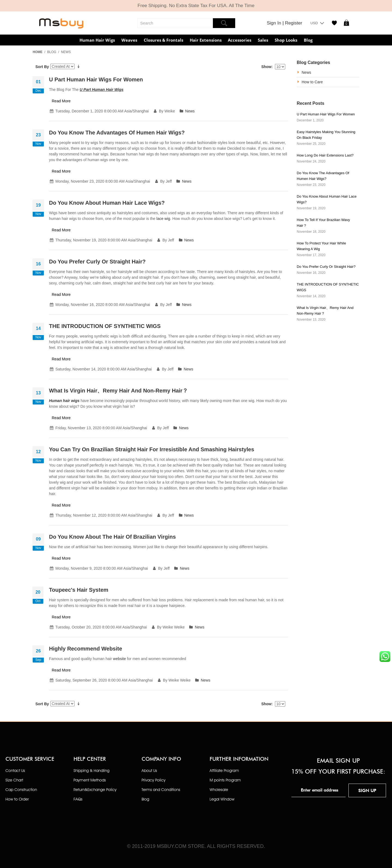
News (190, 111)
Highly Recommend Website (86, 649)
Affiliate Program (224, 770)
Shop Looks (286, 40)
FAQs (78, 799)
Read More (61, 101)
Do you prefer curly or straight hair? (97, 262)
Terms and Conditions (161, 789)
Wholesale (219, 789)
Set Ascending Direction (79, 67)
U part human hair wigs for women (96, 79)
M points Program (225, 780)
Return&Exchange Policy (95, 789)
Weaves (129, 40)
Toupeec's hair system (79, 590)
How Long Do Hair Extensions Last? (325, 155)
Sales (263, 40)
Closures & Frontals (163, 40)
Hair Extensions (206, 40)
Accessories (240, 40)
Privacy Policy (154, 780)
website (119, 659)
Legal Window (222, 799)
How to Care (312, 82)
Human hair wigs (64, 401)
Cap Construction (21, 789)
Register (294, 23)
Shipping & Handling (91, 770)
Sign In (275, 23)
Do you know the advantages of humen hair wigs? (117, 133)
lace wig (163, 219)
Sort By (42, 67)
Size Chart (14, 780)
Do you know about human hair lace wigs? (107, 203)
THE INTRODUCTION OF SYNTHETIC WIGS (105, 326)
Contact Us (15, 770)
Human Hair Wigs (97, 40)
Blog (308, 40)
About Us (149, 770)
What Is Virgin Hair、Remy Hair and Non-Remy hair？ (118, 391)
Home (38, 52)
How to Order (17, 799)
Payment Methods (90, 780)
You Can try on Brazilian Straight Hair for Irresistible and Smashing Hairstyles (152, 449)
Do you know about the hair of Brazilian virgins (112, 537)
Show (266, 67)
